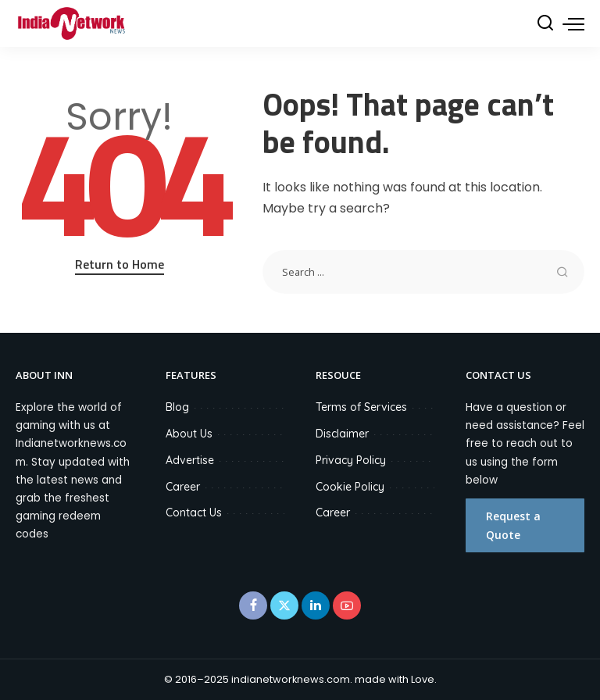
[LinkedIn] (316, 605)
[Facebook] (253, 605)
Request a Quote (513, 525)
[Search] (545, 23)
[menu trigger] (573, 23)
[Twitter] (284, 605)
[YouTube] (347, 605)
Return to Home (120, 264)
